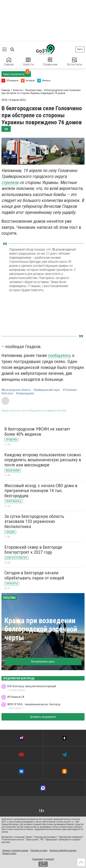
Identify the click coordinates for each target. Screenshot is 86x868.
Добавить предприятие (43, 717)
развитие (50, 859)
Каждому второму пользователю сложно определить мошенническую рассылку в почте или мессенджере (43, 460)
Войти (80, 49)
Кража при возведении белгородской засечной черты (41, 629)
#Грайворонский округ (47, 390)
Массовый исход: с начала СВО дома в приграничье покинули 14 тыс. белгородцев (41, 491)
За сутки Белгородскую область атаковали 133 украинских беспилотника (34, 521)
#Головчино (70, 390)
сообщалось (60, 355)
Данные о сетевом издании (15, 850)
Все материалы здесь (43, 662)
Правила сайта (9, 853)
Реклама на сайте (39, 850)
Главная (9, 62)
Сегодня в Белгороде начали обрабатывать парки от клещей (34, 575)
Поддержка (38, 859)
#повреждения (25, 393)
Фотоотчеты (75, 62)
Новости (28, 62)
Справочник (50, 62)
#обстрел (7, 393)
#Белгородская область (16, 390)
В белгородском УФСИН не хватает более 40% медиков (37, 432)
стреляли (10, 183)
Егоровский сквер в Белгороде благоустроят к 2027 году (33, 550)
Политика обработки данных (63, 850)
